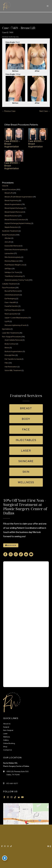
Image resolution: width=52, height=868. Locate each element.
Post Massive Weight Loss (14, 265)
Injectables (6, 329)
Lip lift (7, 321)
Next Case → (45, 111)
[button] (26, 408)
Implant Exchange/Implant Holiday (18, 223)
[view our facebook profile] (5, 554)
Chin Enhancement (12, 295)
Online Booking (9, 743)
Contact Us (8, 750)
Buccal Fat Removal (12, 291)
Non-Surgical (8, 730)
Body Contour (10, 344)
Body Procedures (9, 235)
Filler (6, 363)
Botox (7, 348)
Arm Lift (8, 242)
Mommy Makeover (12, 261)
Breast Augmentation (13, 204)
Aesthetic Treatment (10, 231)
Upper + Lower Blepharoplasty (16, 318)
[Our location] (50, 846)
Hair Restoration (11, 367)
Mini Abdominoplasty (13, 257)
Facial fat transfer (11, 306)
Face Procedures (9, 288)
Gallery (6, 740)
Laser (5, 734)
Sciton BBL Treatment (13, 370)
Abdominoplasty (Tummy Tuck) (17, 280)
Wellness (6, 737)
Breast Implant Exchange (14, 208)
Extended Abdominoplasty (15, 250)
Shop (5, 747)
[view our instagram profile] (11, 554)
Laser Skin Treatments (11, 333)
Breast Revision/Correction (15, 220)
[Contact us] (48, 846)
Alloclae (8, 238)
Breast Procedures (9, 190)
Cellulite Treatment (10, 284)
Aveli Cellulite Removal (13, 340)
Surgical (6, 727)
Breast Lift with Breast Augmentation (19, 197)
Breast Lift (9, 193)
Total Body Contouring (13, 276)
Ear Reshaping (10, 299)
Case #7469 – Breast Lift (19, 28)
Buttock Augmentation (13, 351)
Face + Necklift (10, 302)
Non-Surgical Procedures (12, 337)
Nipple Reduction (11, 227)
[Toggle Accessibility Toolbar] (5, 858)
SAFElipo (8, 269)
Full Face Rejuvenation (13, 310)
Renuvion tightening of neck (15, 325)
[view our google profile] (26, 554)
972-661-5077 (12, 783)
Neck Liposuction (11, 314)
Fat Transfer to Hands (13, 359)
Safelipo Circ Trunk (12, 272)
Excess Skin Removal (12, 246)
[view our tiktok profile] (21, 554)
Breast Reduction (11, 216)
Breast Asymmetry (12, 201)
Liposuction (9, 253)
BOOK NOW (11, 545)
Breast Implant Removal (14, 212)
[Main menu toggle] (48, 6)
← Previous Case (9, 111)
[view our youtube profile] (31, 554)
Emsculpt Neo (10, 355)
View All (5, 186)
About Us (7, 724)
